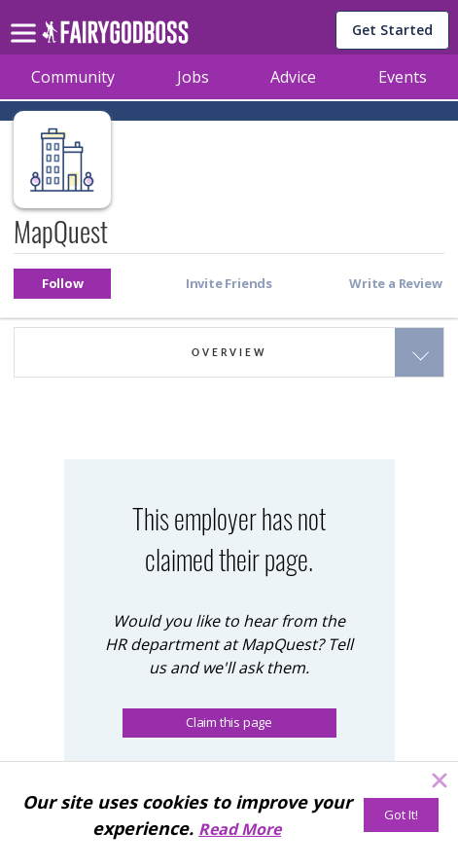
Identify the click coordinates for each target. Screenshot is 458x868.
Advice (293, 77)
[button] (62, 284)
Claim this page (229, 722)
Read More (240, 829)
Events (403, 77)
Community (73, 77)
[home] (115, 37)
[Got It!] (401, 815)
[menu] (26, 18)
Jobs (193, 77)
